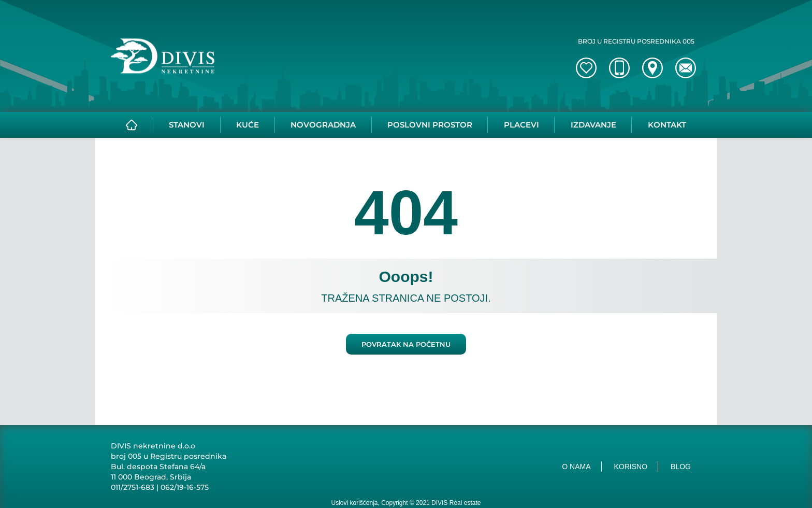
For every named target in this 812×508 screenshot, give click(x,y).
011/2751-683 (133, 487)
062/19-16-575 (185, 487)
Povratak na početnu (406, 344)
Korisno (631, 467)
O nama (576, 467)
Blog (681, 467)
